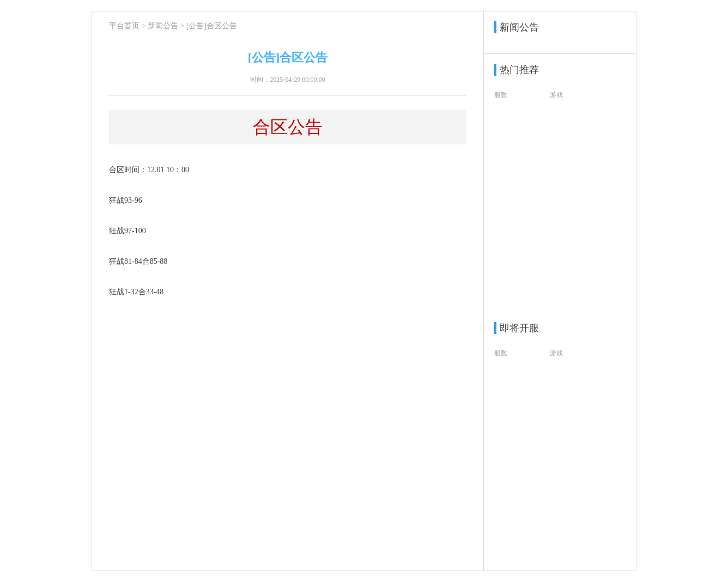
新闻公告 (163, 26)
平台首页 (124, 26)
